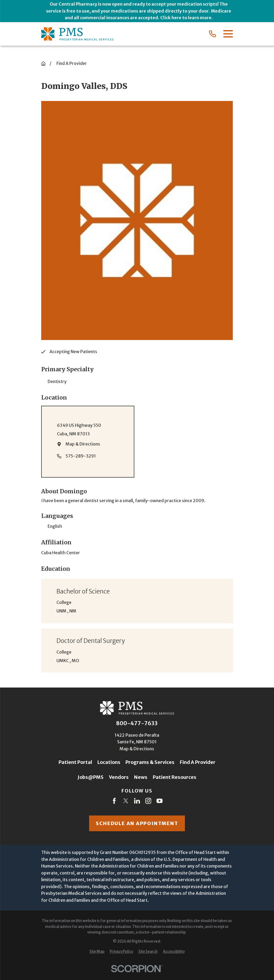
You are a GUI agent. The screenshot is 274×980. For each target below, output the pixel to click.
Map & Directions (83, 444)
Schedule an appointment (137, 823)
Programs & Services (150, 762)
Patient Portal (75, 762)
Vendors (119, 777)
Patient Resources (175, 777)
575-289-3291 (81, 456)
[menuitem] (97, 952)
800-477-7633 (137, 723)
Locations (109, 762)
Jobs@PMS (91, 777)
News (141, 777)
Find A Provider (198, 762)
